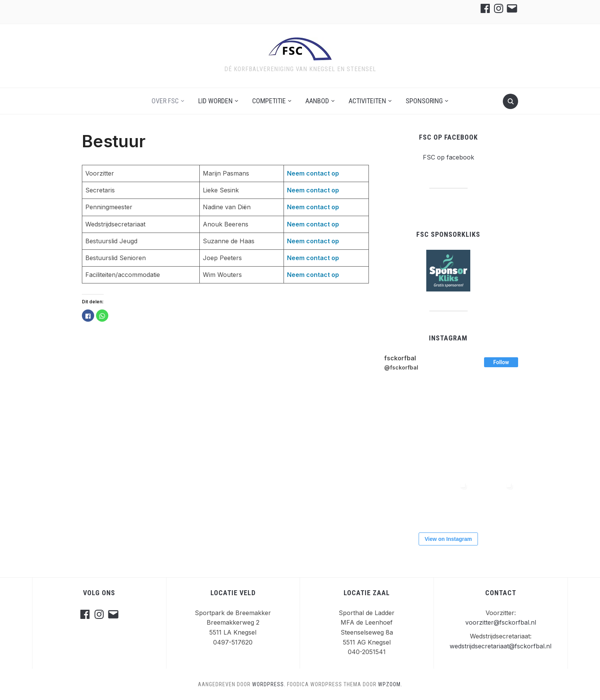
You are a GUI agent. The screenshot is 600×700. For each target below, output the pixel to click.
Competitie (269, 101)
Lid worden (215, 101)
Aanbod (317, 101)
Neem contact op (313, 173)
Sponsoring (424, 101)
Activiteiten (367, 101)
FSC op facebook (448, 137)
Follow (501, 362)
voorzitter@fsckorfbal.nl (501, 622)
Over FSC (165, 101)
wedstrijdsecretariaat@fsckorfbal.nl (501, 646)
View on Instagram (448, 539)
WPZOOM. (390, 684)
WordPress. (269, 684)
